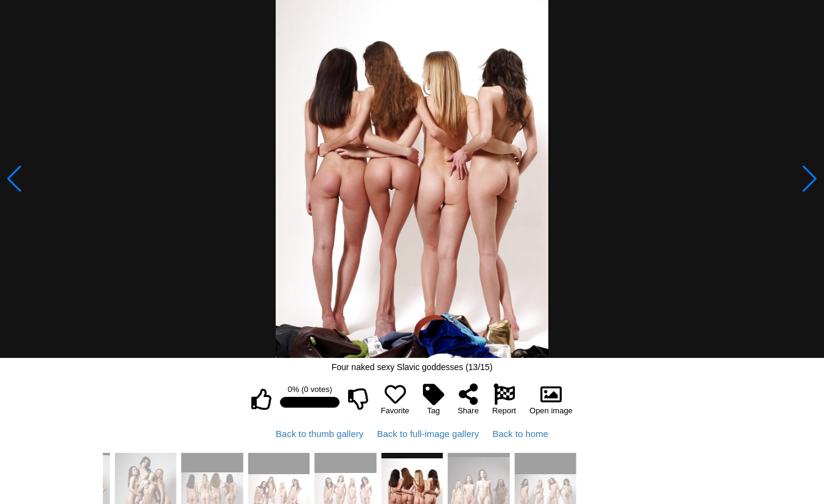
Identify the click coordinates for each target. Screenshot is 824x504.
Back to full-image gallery (428, 434)
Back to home (520, 434)
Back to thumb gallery (319, 434)
